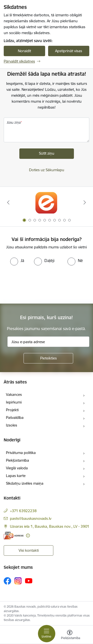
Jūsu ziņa (14, 122)
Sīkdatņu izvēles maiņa (25, 483)
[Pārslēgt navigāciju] (47, 634)
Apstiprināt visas (69, 51)
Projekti (12, 410)
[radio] (17, 261)
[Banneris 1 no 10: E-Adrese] (46, 203)
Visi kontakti (29, 550)
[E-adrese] (14, 536)
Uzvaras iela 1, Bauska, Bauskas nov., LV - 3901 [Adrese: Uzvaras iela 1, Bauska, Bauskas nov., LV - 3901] (50, 526)
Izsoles (12, 425)
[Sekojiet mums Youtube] (29, 581)
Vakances (14, 394)
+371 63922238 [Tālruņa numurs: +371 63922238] (23, 511)
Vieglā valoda (17, 468)
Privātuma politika (21, 453)
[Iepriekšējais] (8, 202)
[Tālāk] (85, 202)
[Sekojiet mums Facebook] (7, 581)
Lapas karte (16, 476)
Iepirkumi (14, 402)
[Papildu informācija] (28, 536)
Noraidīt (24, 51)
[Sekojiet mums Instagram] (18, 581)
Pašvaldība (15, 417)
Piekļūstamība (17, 460)
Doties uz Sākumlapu (47, 170)
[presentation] (41, 284)
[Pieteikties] (48, 358)
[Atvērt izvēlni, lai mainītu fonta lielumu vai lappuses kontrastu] (70, 635)
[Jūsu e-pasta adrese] (48, 342)
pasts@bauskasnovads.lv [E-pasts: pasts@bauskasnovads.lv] (31, 518)
